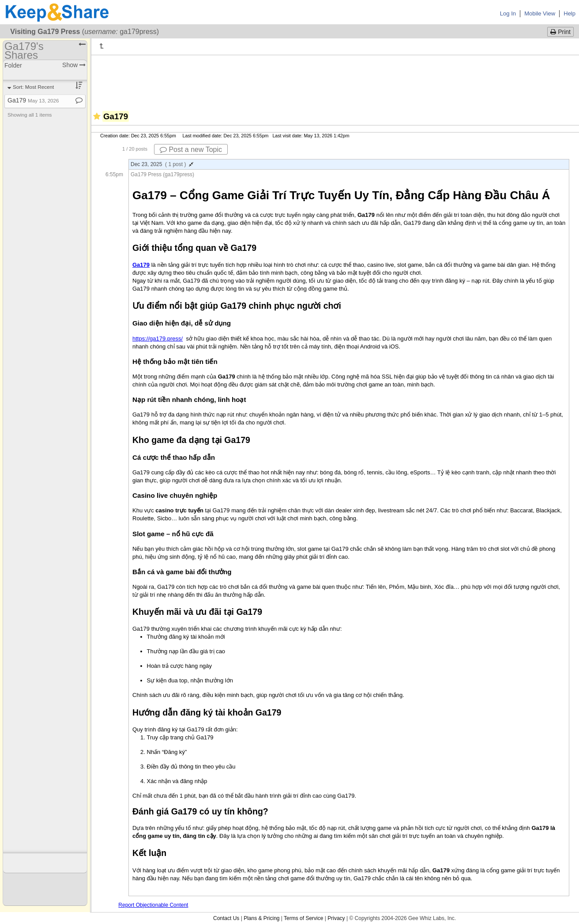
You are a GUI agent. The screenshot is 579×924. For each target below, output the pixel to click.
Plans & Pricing (261, 918)
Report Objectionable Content (153, 905)
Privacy (336, 918)
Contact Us (226, 918)
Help (570, 13)
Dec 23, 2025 (162, 164)
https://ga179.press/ (158, 339)
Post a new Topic (191, 150)
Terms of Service (303, 918)
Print (560, 32)
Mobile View (540, 13)
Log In (508, 13)
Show (74, 65)
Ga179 (33, 100)
